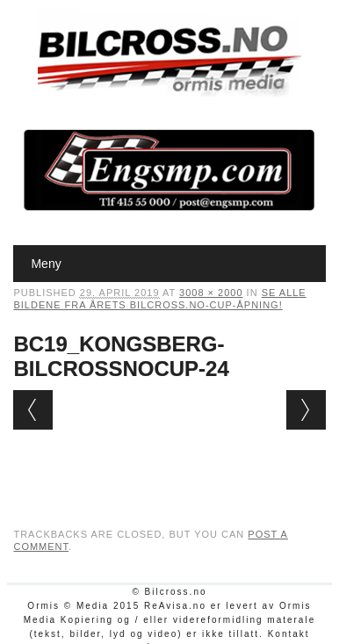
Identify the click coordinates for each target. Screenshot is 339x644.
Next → (306, 410)
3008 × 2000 (211, 293)
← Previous (33, 410)
